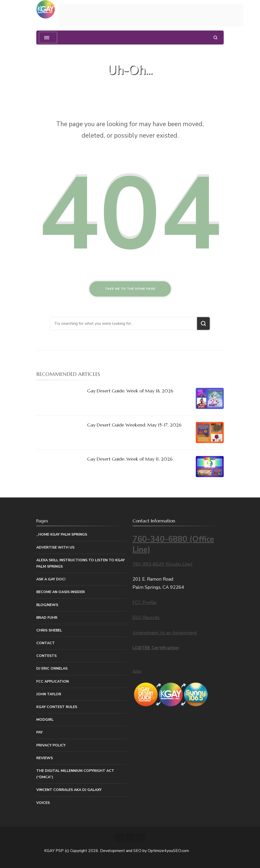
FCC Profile (144, 602)
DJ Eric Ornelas (52, 668)
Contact (46, 643)
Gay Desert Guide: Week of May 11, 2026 (130, 459)
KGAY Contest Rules (57, 707)
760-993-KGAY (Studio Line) (162, 564)
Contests (46, 656)
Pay (39, 732)
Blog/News (47, 605)
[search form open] (215, 38)
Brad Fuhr (47, 618)
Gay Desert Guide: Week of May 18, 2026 (130, 391)
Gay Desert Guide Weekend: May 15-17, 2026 (134, 425)
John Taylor (49, 694)
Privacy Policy (51, 745)
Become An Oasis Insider (61, 592)
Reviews (45, 758)
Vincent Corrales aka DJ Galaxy (69, 790)
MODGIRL (45, 720)
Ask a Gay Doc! (51, 579)
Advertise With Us (55, 547)
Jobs (137, 671)
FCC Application (53, 681)
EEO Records (147, 617)
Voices (43, 803)
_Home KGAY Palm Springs (62, 534)
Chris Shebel (49, 630)
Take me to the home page (130, 289)
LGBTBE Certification (156, 648)
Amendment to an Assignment (165, 633)
